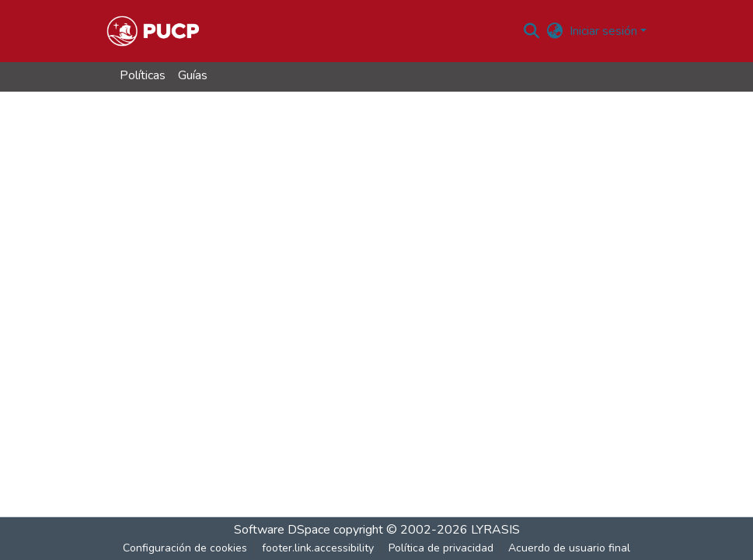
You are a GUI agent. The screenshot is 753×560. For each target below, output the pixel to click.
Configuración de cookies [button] (185, 548)
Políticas (143, 75)
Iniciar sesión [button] (605, 31)
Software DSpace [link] (282, 530)
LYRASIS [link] (495, 530)
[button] (153, 31)
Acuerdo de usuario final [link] (569, 548)
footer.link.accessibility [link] (318, 548)
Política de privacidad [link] (441, 548)
